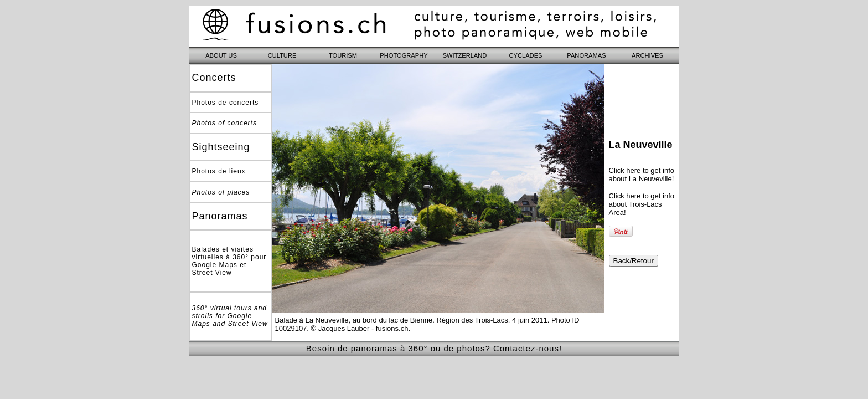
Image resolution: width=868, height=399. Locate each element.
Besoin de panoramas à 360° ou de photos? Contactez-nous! (434, 348)
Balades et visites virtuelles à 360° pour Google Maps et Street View (229, 261)
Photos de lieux (219, 171)
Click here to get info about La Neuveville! (642, 175)
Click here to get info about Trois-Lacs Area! (642, 204)
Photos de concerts (226, 103)
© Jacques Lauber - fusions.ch (360, 328)
